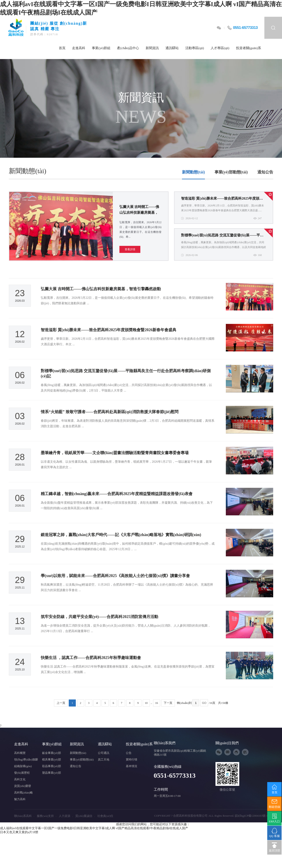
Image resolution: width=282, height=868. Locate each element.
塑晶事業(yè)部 (52, 773)
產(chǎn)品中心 (128, 48)
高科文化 (20, 779)
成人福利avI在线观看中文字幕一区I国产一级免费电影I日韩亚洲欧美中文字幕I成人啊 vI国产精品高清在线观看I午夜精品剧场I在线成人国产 (94, 828)
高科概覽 (20, 753)
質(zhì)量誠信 (85, 816)
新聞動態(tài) (193, 182)
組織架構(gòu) (23, 766)
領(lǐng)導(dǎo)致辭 (26, 759)
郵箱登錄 (274, 804)
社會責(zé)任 (105, 816)
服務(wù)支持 (46, 816)
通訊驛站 (172, 48)
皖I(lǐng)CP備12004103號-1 (251, 816)
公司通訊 (104, 753)
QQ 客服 (274, 833)
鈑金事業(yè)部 (52, 753)
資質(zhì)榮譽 (23, 786)
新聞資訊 (152, 48)
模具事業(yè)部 (52, 759)
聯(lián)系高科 (24, 816)
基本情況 (132, 766)
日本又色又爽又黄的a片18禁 (19, 832)
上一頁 (61, 703)
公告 (129, 753)
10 (146, 703)
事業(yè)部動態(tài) (231, 182)
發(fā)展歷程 (22, 773)
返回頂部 (274, 847)
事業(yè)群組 (101, 48)
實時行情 (132, 759)
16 (157, 703)
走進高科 (79, 48)
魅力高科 (20, 799)
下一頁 (168, 703)
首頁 (62, 48)
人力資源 (66, 816)
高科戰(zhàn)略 (23, 793)
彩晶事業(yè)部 (52, 766)
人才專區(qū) (220, 48)
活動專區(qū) (195, 48)
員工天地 (104, 759)
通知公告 (265, 182)
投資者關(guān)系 (249, 48)
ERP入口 (274, 818)
